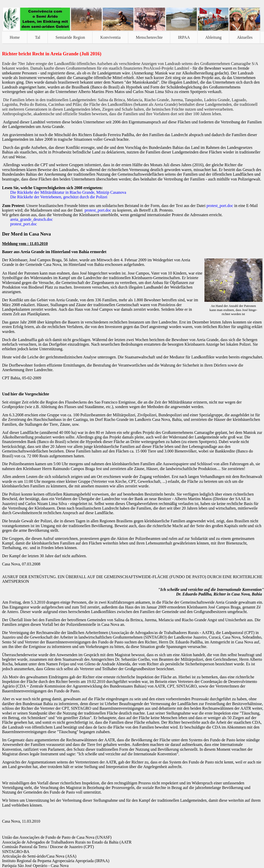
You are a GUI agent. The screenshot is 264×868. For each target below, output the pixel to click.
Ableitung (213, 37)
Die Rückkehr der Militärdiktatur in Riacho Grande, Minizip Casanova (68, 192)
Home (15, 37)
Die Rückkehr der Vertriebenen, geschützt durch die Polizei (59, 197)
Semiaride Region (70, 37)
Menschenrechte (149, 37)
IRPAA (184, 37)
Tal (38, 37)
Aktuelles (245, 37)
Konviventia (110, 37)
